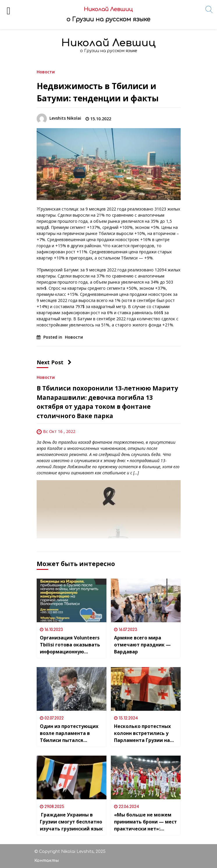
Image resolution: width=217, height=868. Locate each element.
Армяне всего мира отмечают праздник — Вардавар (142, 645)
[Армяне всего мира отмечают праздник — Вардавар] (146, 600)
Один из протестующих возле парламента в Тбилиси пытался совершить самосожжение (69, 733)
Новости (46, 71)
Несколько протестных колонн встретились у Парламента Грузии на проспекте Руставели (142, 733)
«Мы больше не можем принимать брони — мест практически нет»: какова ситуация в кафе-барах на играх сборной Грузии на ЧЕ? (145, 822)
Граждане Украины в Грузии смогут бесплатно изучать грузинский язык (71, 822)
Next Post (54, 362)
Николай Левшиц (109, 43)
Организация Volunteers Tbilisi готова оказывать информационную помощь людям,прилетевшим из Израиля (71, 645)
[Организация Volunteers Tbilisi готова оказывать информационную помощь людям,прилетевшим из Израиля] (72, 600)
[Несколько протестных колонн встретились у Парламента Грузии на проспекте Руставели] (146, 689)
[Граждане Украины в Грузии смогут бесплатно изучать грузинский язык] (72, 777)
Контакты (47, 861)
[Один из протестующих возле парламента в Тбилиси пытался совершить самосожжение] (72, 689)
